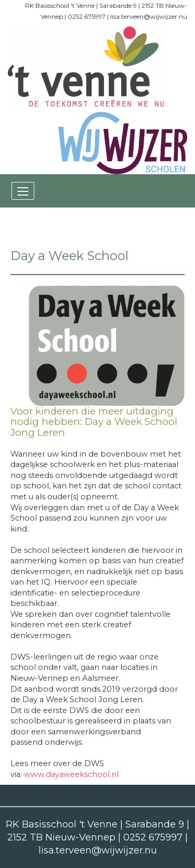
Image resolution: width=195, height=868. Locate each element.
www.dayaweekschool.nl (71, 774)
